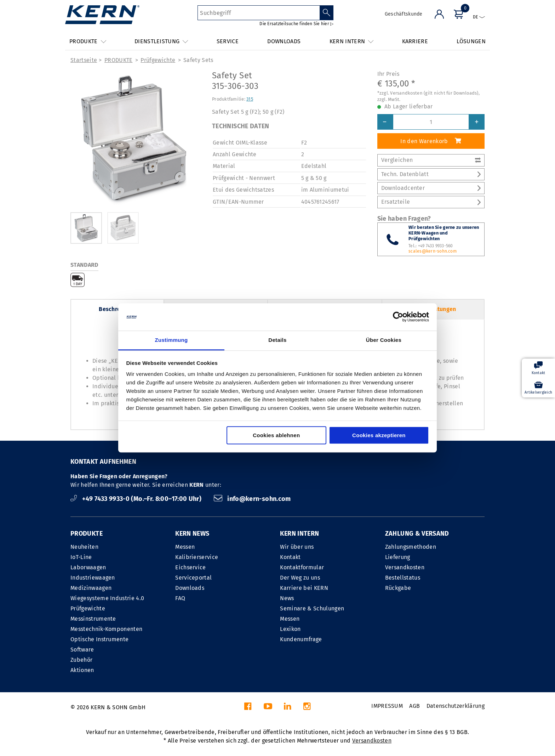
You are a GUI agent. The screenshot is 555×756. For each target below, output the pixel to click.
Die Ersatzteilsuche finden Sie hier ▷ (296, 24)
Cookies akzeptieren (379, 435)
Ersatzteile (431, 202)
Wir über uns (297, 547)
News (287, 598)
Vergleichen (431, 160)
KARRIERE (415, 41)
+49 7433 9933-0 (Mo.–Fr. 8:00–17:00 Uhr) (137, 499)
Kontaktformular (302, 567)
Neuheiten (84, 547)
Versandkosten (405, 567)
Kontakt (290, 557)
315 (250, 99)
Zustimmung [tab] (171, 340)
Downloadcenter (431, 188)
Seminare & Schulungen (312, 608)
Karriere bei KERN (304, 588)
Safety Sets (198, 60)
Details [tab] (277, 340)
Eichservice (191, 567)
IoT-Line (81, 557)
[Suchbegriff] (259, 13)
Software (82, 650)
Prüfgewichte (158, 60)
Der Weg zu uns (300, 578)
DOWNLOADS (284, 41)
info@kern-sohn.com (252, 499)
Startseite (84, 60)
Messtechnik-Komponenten (106, 629)
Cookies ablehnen (276, 435)
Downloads (190, 588)
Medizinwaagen (91, 588)
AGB (414, 706)
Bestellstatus (403, 578)
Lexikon (290, 629)
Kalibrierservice (197, 557)
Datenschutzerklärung (456, 706)
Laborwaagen (88, 567)
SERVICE (228, 41)
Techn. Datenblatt (431, 174)
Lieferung (398, 557)
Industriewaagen (93, 578)
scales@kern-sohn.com (433, 251)
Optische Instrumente (99, 639)
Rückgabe (398, 588)
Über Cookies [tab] (384, 340)
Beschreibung (117, 309)
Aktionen (82, 670)
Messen (185, 547)
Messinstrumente (93, 619)
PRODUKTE (119, 60)
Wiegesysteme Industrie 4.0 (107, 598)
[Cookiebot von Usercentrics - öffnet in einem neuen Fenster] (398, 317)
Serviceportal (193, 578)
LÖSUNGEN (471, 41)
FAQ (180, 598)
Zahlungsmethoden (411, 547)
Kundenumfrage (301, 639)
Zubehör (81, 660)
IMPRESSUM (387, 706)
